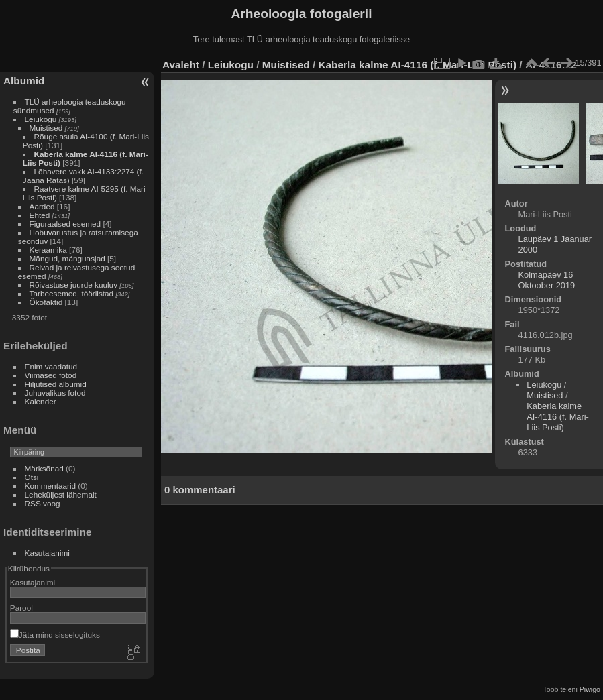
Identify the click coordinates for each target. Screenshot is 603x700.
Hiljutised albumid (56, 384)
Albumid (24, 81)
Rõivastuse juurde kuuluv (73, 285)
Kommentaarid (51, 486)
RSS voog (43, 503)
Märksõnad (44, 468)
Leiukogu (41, 119)
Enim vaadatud (51, 366)
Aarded (42, 206)
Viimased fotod (51, 375)
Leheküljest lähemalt (61, 494)
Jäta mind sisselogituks (55, 635)
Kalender (41, 401)
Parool (21, 608)
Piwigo (590, 689)
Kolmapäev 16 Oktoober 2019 (547, 280)
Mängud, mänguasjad (67, 258)
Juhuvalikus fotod (55, 393)
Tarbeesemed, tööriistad (72, 293)
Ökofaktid (46, 302)
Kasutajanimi (47, 553)
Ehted (40, 215)
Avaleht (181, 65)
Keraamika (48, 250)
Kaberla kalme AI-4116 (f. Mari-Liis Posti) (417, 65)
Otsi (32, 477)
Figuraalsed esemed (65, 224)
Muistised (46, 128)
